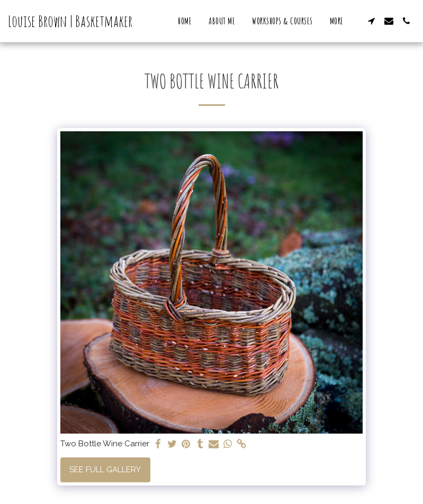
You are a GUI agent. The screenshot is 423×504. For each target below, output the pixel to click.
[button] (371, 21)
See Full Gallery (105, 470)
